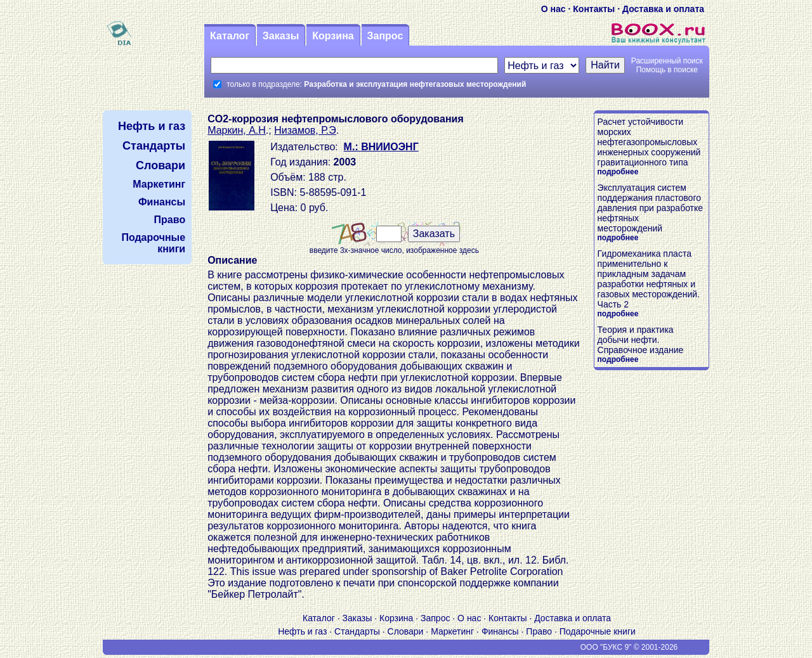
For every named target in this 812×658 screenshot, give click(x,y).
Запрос (385, 36)
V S (141, 647)
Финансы (500, 631)
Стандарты (357, 631)
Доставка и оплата (663, 9)
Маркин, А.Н (237, 130)
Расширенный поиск (667, 61)
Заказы (281, 36)
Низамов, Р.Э (305, 130)
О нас (553, 9)
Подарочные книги (598, 631)
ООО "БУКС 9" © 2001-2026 (629, 647)
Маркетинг (452, 631)
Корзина (333, 36)
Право (539, 631)
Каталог (230, 36)
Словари (406, 631)
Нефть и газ (302, 631)
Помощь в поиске (667, 70)
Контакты (594, 9)
